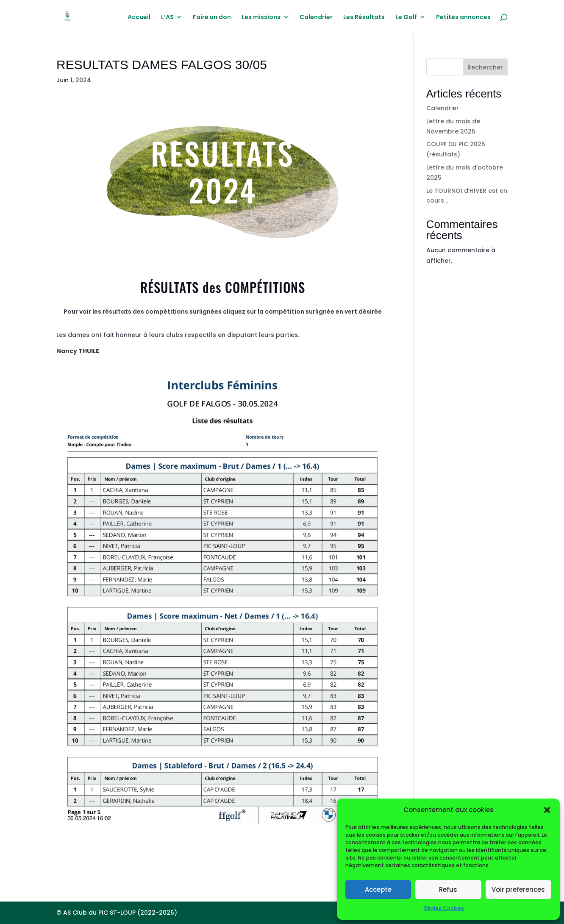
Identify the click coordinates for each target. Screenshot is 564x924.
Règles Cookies (444, 908)
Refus (448, 889)
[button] (547, 810)
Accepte (378, 889)
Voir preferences (518, 889)
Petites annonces (463, 18)
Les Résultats (364, 18)
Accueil (139, 18)
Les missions (261, 18)
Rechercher (485, 67)
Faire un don (212, 18)
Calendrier (316, 18)
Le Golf (406, 18)
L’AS (167, 18)
